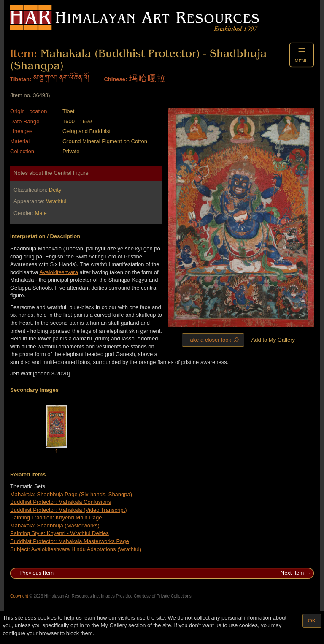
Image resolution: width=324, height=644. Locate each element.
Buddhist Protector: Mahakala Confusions (61, 502)
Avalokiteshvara (59, 272)
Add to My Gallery (273, 340)
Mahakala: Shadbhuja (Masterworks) (55, 526)
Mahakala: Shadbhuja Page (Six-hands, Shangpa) (71, 494)
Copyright (19, 596)
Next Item (292, 573)
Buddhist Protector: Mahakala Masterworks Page (70, 541)
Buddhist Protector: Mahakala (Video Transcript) (69, 510)
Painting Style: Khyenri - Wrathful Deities (59, 533)
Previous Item (37, 573)
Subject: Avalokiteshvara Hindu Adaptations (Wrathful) (76, 549)
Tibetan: (21, 79)
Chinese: (115, 79)
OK (312, 621)
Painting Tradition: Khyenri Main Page (56, 518)
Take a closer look (214, 340)
